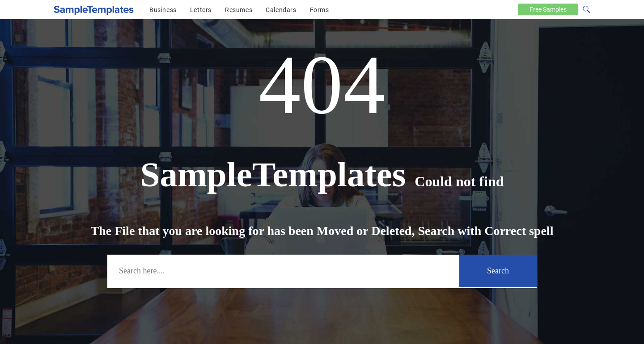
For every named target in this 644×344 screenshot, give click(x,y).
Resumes (239, 10)
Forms (320, 10)
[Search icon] (586, 8)
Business (163, 10)
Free (548, 9)
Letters (201, 10)
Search (498, 271)
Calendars (281, 10)
